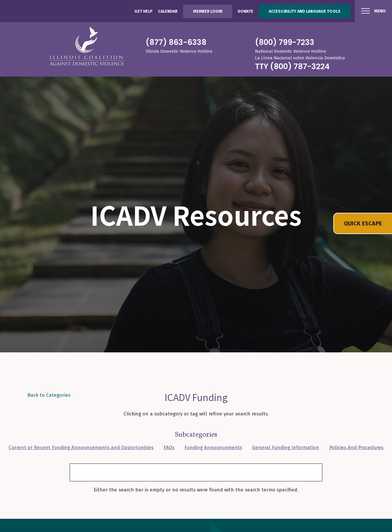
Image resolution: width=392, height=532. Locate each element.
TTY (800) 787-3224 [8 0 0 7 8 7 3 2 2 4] (292, 66)
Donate (246, 11)
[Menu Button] (373, 11)
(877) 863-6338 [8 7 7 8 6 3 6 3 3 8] (176, 42)
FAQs (169, 448)
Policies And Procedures (356, 448)
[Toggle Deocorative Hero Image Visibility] (383, 348)
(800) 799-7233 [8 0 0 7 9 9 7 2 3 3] (285, 42)
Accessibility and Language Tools (305, 11)
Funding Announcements (213, 448)
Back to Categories (49, 395)
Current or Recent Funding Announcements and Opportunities (81, 448)
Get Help (143, 11)
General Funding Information (286, 448)
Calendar (168, 11)
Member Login (208, 11)
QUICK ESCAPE (363, 223)
